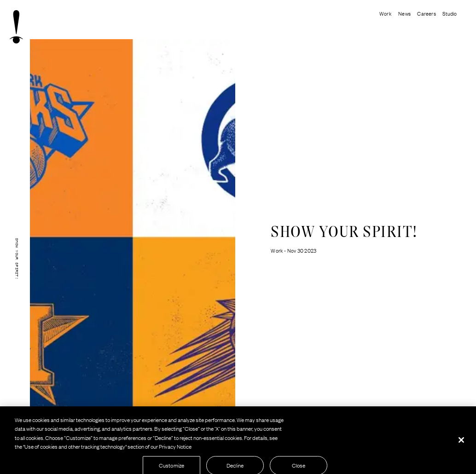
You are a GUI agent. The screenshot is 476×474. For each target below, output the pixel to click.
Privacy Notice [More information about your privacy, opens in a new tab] (175, 449)
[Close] (461, 442)
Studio (450, 13)
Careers (426, 13)
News (404, 13)
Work (386, 13)
